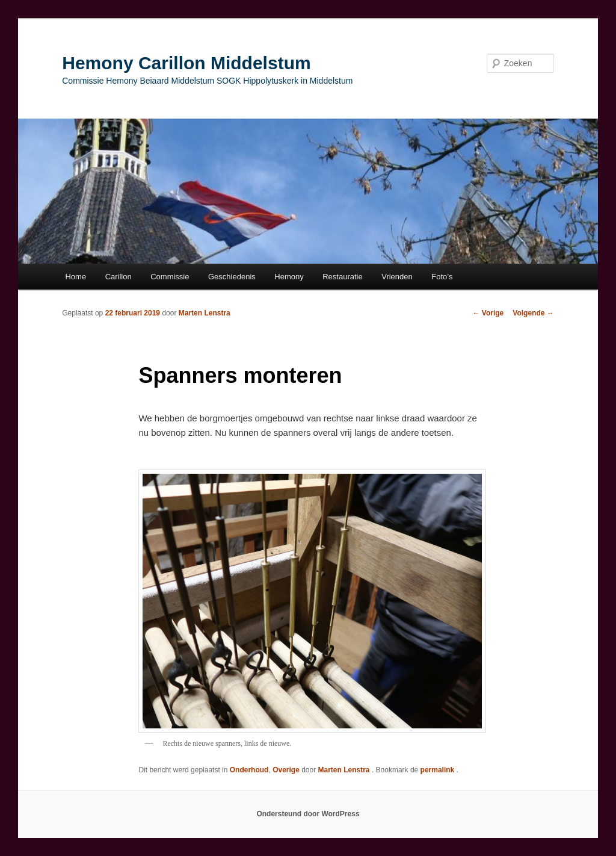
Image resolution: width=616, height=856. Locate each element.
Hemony (289, 277)
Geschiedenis (232, 277)
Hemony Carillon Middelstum (186, 63)
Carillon (119, 277)
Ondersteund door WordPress (308, 814)
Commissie (170, 277)
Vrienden (397, 277)
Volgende (533, 313)
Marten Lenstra (205, 313)
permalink (439, 770)
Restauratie (342, 277)
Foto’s (442, 277)
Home (75, 277)
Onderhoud (249, 770)
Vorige (488, 313)
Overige (286, 770)
